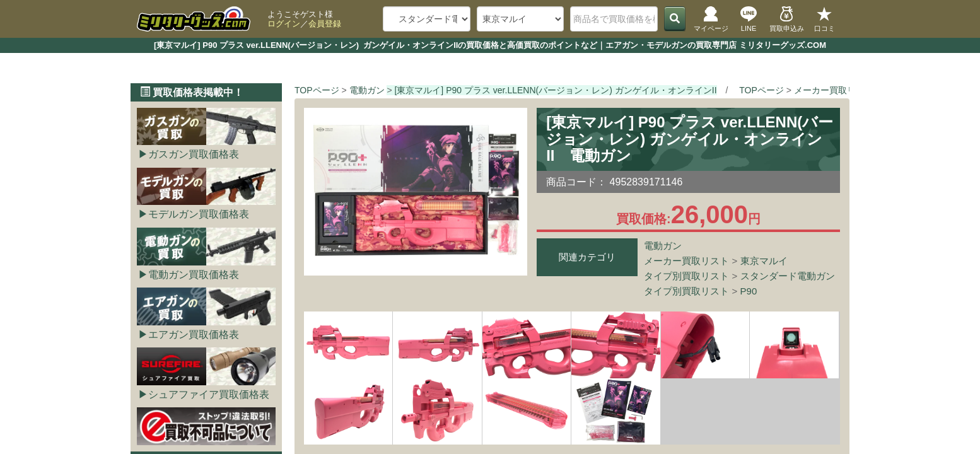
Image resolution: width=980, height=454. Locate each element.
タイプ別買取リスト (686, 276)
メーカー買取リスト (686, 261)
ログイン (284, 24)
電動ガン (663, 246)
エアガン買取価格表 (194, 335)
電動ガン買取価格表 (194, 275)
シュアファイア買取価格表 (209, 394)
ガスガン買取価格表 (194, 154)
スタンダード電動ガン (788, 276)
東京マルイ (764, 261)
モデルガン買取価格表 (199, 214)
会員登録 (325, 24)
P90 (749, 291)
